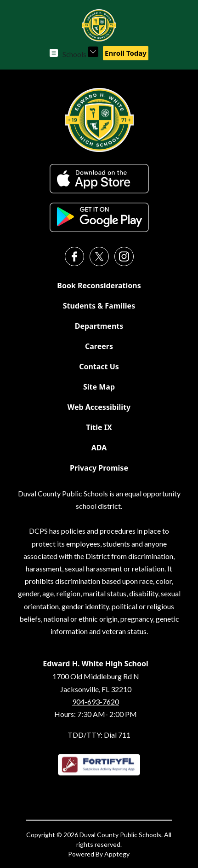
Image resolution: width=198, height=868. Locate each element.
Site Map (99, 387)
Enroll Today (126, 53)
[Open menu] (54, 53)
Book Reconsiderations (99, 285)
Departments (99, 326)
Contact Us (99, 367)
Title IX (99, 427)
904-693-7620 (96, 702)
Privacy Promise (99, 468)
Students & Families (99, 306)
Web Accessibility (99, 407)
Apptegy (117, 854)
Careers (99, 346)
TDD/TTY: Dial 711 (99, 735)
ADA (99, 448)
